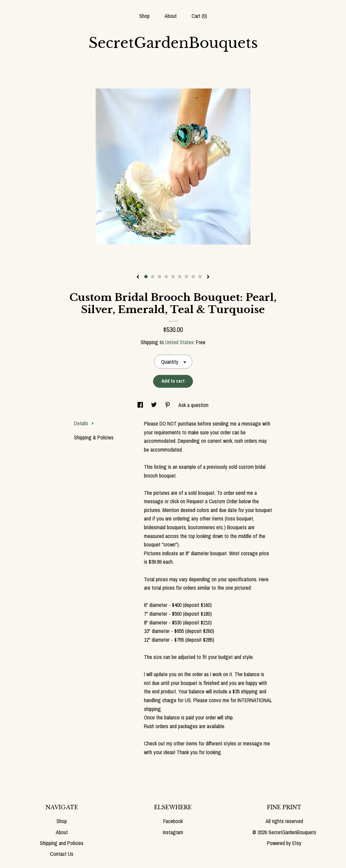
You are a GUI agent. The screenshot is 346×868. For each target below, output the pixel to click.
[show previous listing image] (138, 277)
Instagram (173, 832)
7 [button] (187, 277)
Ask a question (193, 405)
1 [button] (146, 277)
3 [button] (159, 277)
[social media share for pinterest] (168, 405)
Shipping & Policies (94, 437)
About (171, 16)
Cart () (199, 16)
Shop (144, 16)
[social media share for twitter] (155, 405)
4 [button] (166, 277)
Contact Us (62, 854)
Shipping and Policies (62, 843)
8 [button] (193, 277)
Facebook (173, 821)
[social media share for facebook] (141, 405)
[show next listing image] (208, 277)
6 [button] (180, 277)
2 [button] (153, 277)
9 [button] (200, 277)
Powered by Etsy (284, 843)
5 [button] (173, 277)
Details (84, 423)
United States (179, 342)
